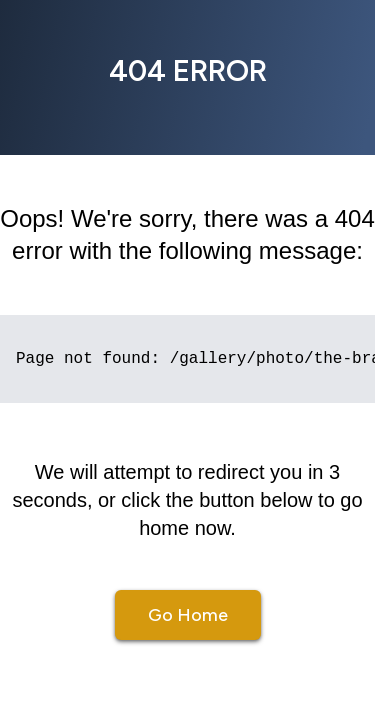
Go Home (188, 615)
